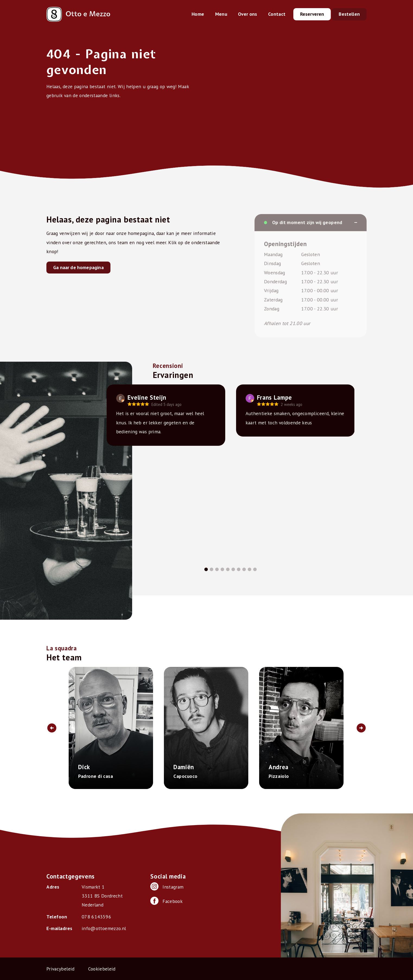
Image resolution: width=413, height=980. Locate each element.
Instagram (167, 886)
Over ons (248, 14)
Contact (277, 14)
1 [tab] (206, 569)
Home (198, 14)
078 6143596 (96, 917)
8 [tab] (244, 569)
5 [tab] (228, 569)
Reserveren (312, 14)
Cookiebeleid (102, 969)
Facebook (166, 901)
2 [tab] (211, 569)
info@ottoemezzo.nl (104, 928)
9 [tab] (249, 569)
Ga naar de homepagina (78, 267)
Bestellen (349, 14)
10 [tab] (255, 569)
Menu (221, 14)
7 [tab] (239, 569)
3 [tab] (217, 569)
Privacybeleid (61, 969)
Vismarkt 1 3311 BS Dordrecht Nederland (102, 896)
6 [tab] (233, 569)
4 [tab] (222, 569)
